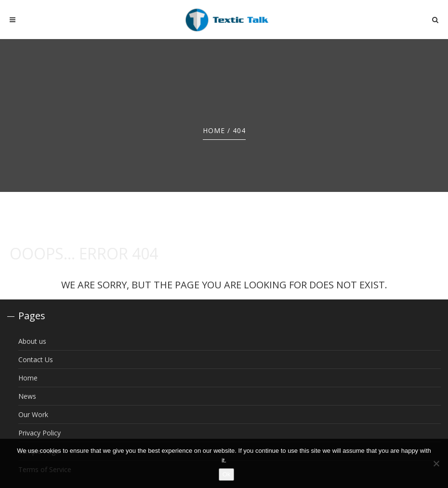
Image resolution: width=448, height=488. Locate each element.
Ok (227, 474)
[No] (436, 463)
